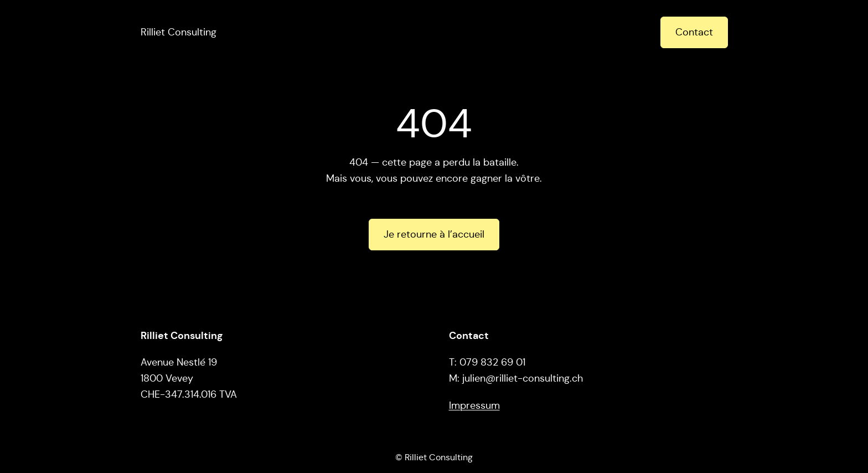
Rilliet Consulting (179, 32)
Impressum (474, 405)
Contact (694, 32)
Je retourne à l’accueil (434, 234)
